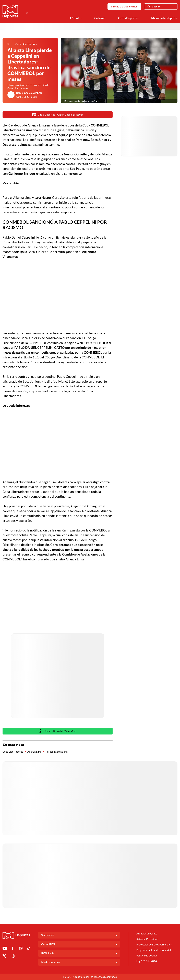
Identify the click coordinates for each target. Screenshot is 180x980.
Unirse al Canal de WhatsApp (58, 731)
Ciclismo (100, 18)
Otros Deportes (128, 18)
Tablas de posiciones (124, 7)
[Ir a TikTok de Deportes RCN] (29, 949)
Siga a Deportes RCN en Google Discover (58, 115)
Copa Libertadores (13, 752)
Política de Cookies (147, 955)
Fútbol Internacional (57, 752)
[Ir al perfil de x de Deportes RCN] (4, 957)
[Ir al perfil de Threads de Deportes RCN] (13, 957)
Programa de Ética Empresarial (154, 950)
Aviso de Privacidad (147, 939)
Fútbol (74, 18)
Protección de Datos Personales (154, 944)
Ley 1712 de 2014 (147, 961)
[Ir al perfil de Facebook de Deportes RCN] (13, 949)
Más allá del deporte (164, 18)
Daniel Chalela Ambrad (29, 93)
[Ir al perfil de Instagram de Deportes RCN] (21, 949)
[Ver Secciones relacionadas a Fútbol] (81, 18)
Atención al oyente (147, 933)
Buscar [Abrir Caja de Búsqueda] (154, 7)
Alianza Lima (34, 752)
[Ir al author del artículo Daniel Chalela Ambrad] (11, 95)
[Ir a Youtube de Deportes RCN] (5, 949)
